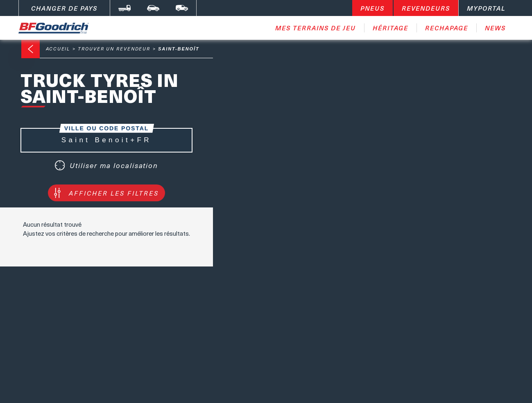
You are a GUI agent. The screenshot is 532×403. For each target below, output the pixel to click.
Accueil (58, 49)
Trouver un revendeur (114, 49)
